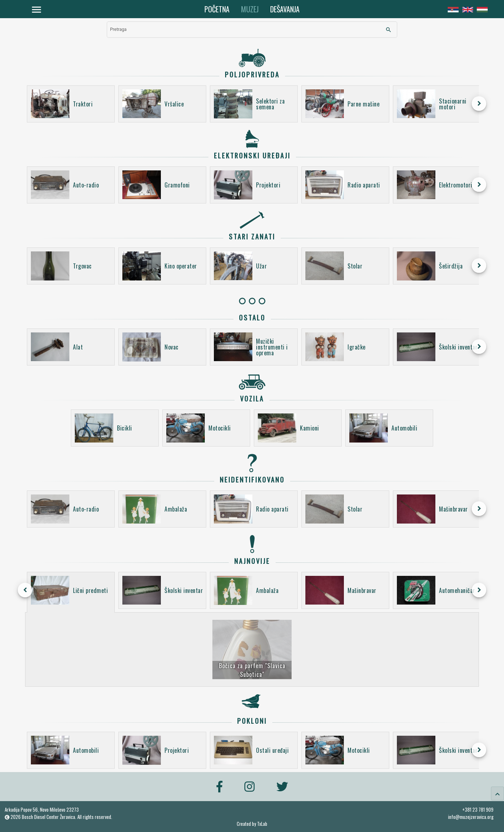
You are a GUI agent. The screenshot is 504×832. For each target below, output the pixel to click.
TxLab (262, 824)
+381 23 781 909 (478, 809)
